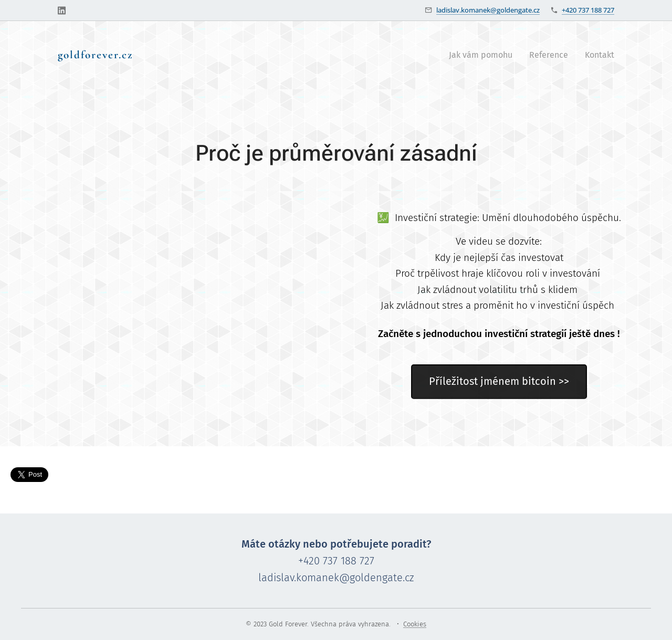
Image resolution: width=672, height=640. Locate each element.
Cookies (415, 624)
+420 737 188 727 (588, 10)
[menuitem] (484, 55)
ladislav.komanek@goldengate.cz (488, 10)
